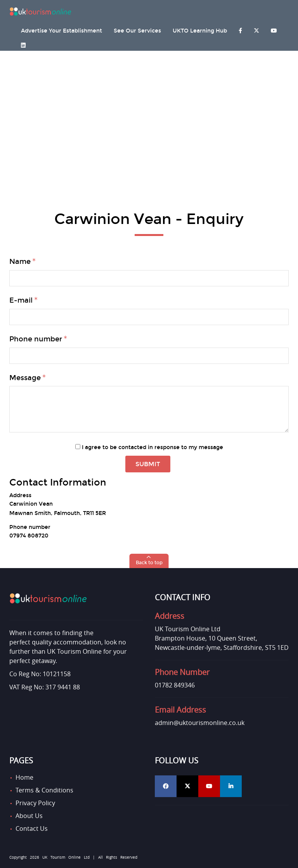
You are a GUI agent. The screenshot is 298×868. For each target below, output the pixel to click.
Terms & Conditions (44, 790)
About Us (29, 816)
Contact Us (32, 828)
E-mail (21, 300)
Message (25, 378)
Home (24, 777)
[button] (149, 561)
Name (20, 262)
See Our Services (137, 31)
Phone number (36, 339)
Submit (148, 464)
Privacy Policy (35, 803)
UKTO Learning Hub (200, 31)
